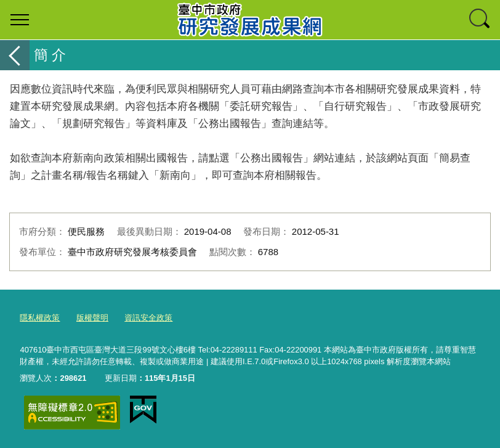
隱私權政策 (40, 318)
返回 (15, 55)
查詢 (480, 20)
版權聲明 (92, 318)
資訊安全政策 (148, 318)
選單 (20, 20)
